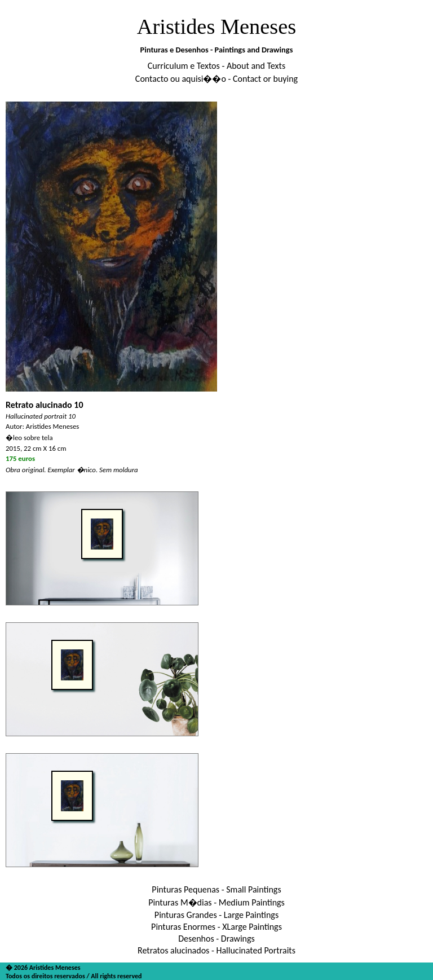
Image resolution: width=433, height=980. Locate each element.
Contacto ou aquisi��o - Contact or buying (216, 79)
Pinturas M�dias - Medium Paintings (216, 902)
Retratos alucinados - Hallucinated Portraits (216, 950)
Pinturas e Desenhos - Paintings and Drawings (217, 50)
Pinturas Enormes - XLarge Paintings (216, 927)
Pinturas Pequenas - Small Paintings (216, 889)
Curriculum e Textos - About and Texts (216, 66)
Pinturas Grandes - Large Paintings (216, 915)
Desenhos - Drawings (216, 939)
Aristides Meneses (217, 27)
